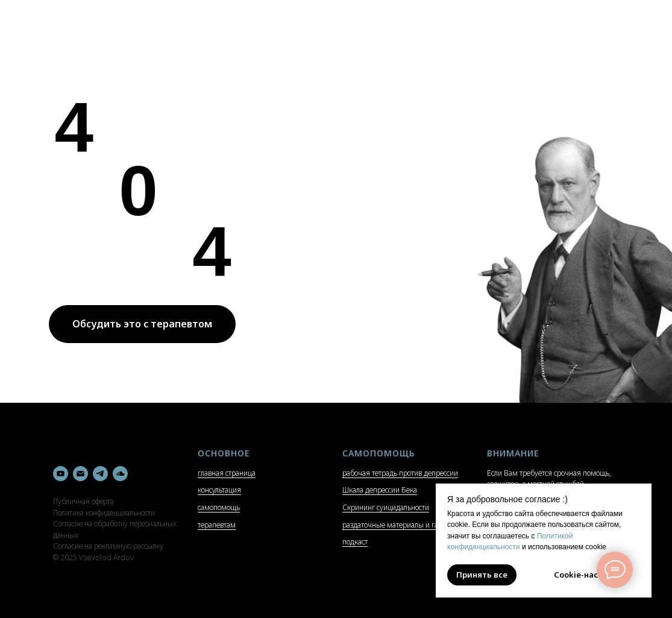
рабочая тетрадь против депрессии (400, 473)
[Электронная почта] (80, 474)
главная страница (227, 473)
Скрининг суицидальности (386, 507)
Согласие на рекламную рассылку (108, 546)
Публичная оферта (83, 501)
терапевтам (217, 525)
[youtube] (61, 474)
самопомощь (219, 507)
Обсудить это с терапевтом (142, 324)
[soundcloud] (120, 474)
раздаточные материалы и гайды (397, 525)
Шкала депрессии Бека (380, 490)
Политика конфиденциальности (104, 513)
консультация (219, 490)
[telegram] (100, 474)
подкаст (355, 542)
